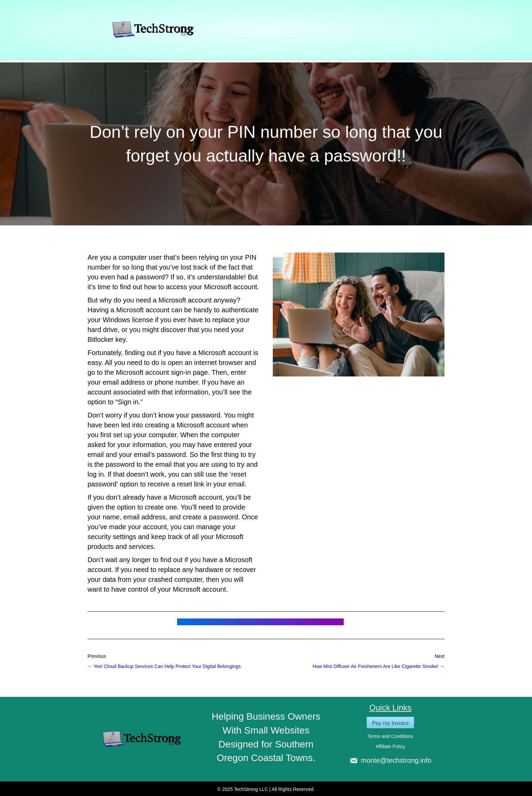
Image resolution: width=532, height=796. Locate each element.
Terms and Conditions (390, 736)
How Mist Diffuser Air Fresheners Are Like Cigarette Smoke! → (378, 666)
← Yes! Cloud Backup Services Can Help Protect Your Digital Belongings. (165, 666)
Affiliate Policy (390, 746)
